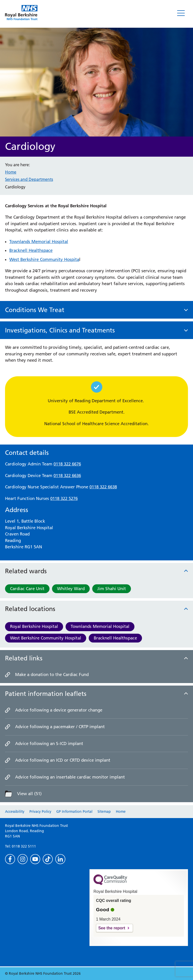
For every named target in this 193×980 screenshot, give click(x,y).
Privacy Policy (40, 812)
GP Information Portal (74, 812)
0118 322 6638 (103, 487)
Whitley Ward (71, 589)
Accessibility (15, 812)
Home (11, 172)
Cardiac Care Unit (27, 589)
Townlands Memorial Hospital (100, 626)
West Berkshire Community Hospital (46, 638)
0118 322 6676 (67, 464)
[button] (96, 310)
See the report (112, 928)
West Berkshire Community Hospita (44, 259)
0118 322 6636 (67, 476)
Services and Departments (29, 179)
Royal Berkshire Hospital (34, 626)
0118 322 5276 (64, 498)
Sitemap (104, 812)
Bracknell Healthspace (115, 638)
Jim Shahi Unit (112, 589)
